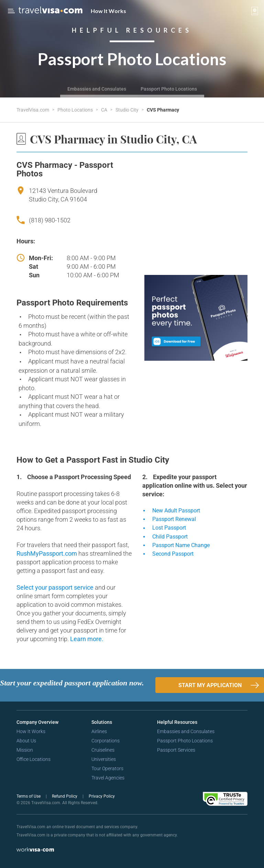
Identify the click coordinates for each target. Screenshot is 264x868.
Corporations (106, 741)
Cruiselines (103, 750)
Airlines (99, 731)
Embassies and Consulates (97, 89)
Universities (104, 759)
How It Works (108, 11)
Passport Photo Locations (169, 89)
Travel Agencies (108, 778)
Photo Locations (76, 110)
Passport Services (176, 750)
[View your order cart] (255, 11)
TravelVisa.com (33, 110)
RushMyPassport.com (47, 553)
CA (105, 110)
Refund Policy (65, 796)
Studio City (128, 110)
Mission (25, 750)
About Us (26, 741)
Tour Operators (107, 768)
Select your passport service (56, 587)
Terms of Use (29, 796)
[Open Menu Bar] (11, 11)
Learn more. (87, 639)
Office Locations (34, 759)
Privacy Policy (102, 796)
